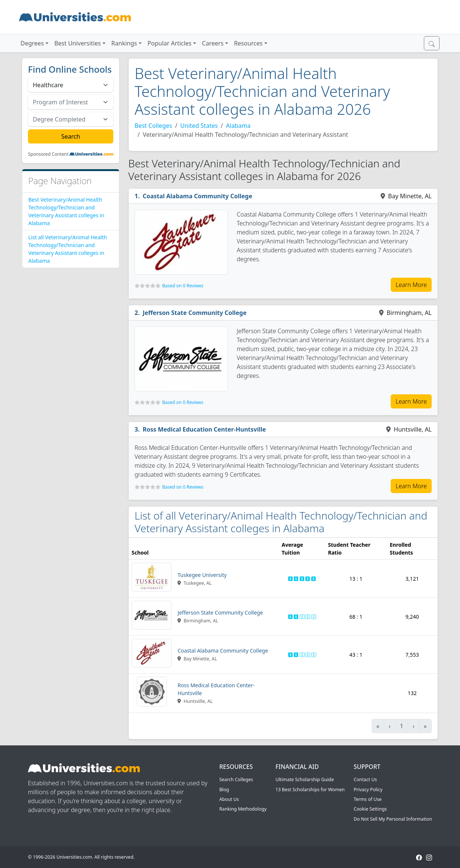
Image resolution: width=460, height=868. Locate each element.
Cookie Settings (370, 809)
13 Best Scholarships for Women (310, 790)
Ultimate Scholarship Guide (305, 779)
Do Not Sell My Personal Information (393, 819)
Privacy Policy (368, 790)
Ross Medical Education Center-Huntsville (204, 429)
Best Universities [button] (78, 43)
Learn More (411, 285)
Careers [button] (213, 43)
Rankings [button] (124, 43)
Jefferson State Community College (195, 313)
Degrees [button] (32, 43)
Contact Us (365, 779)
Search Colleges (236, 779)
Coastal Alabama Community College (198, 196)
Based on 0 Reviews (183, 286)
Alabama (238, 126)
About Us (229, 799)
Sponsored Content (48, 154)
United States (199, 126)
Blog (224, 790)
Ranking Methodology (243, 809)
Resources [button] (248, 43)
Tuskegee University (202, 575)
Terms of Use (368, 799)
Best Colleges (153, 126)
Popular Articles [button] (170, 43)
